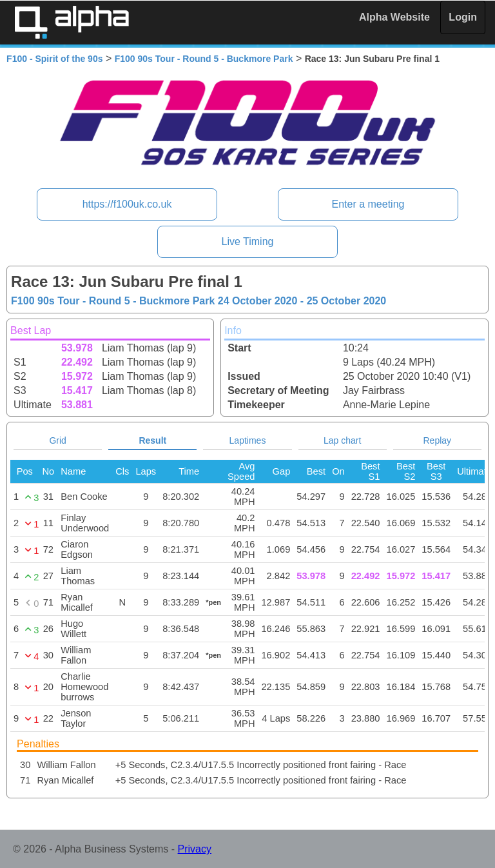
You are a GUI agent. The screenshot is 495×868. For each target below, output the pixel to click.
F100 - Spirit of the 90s (54, 59)
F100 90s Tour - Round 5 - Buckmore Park (204, 59)
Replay (438, 440)
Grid (57, 440)
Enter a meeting (368, 204)
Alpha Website (394, 17)
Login (463, 17)
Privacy (195, 849)
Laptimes (248, 440)
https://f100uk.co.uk (127, 204)
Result (152, 440)
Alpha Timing (72, 22)
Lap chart (342, 440)
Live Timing (248, 242)
